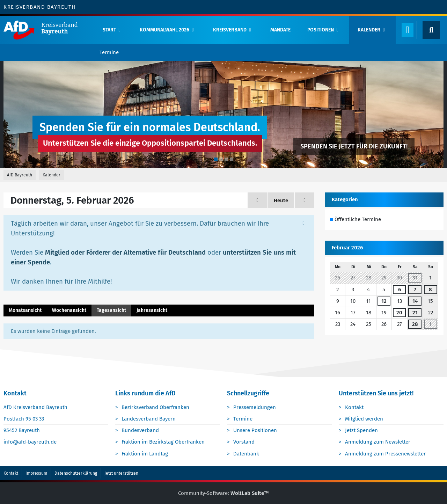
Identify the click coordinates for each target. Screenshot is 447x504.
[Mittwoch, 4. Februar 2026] (257, 200)
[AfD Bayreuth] (47, 30)
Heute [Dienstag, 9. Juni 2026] (281, 200)
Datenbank (246, 454)
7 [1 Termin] (415, 290)
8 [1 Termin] (430, 290)
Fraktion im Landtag (145, 454)
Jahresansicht (152, 310)
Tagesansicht (111, 310)
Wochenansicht (69, 310)
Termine (243, 419)
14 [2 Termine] (415, 301)
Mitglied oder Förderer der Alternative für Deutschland (125, 253)
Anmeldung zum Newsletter (378, 442)
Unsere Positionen (255, 430)
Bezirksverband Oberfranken (155, 407)
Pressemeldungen (255, 407)
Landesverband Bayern (149, 419)
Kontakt (354, 407)
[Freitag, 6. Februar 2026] (305, 200)
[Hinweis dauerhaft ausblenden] (303, 223)
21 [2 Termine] (415, 313)
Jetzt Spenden (361, 430)
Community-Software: (223, 493)
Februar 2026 (347, 248)
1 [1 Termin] (430, 324)
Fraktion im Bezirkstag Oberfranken (163, 442)
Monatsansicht (25, 310)
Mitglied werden (364, 419)
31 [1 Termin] (415, 278)
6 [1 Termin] (400, 290)
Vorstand (244, 442)
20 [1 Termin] (399, 313)
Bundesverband (140, 430)
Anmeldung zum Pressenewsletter (385, 454)
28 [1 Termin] (415, 324)
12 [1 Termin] (384, 301)
